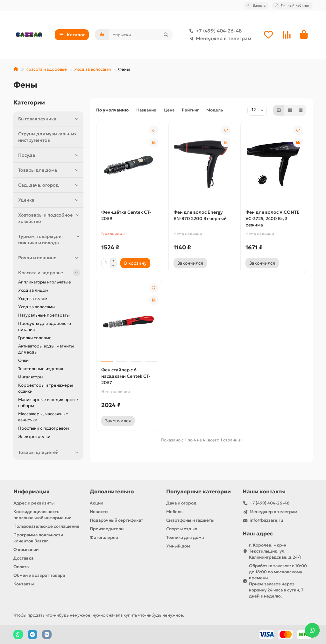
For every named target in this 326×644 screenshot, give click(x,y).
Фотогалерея (104, 537)
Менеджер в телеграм (219, 39)
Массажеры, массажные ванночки (43, 417)
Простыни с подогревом (44, 428)
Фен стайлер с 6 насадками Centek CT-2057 (126, 376)
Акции (96, 503)
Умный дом (178, 546)
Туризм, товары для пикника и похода (49, 239)
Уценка (49, 200)
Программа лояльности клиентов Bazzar (38, 538)
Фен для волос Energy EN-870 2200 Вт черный (200, 215)
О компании (26, 550)
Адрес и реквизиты (34, 503)
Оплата (21, 567)
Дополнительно (112, 492)
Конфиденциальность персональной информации (42, 515)
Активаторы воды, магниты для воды (46, 349)
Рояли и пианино (49, 258)
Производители (107, 529)
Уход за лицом (33, 290)
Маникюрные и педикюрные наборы (48, 403)
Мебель (174, 512)
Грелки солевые (35, 338)
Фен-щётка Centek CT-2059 (126, 215)
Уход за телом (33, 299)
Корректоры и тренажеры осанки (46, 388)
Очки (23, 360)
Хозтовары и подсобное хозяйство (49, 218)
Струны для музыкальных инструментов (47, 137)
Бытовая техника (49, 119)
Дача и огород (181, 503)
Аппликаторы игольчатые (45, 282)
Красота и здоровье (46, 69)
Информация (32, 492)
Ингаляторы (31, 377)
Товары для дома (49, 170)
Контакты (24, 584)
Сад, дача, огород (49, 185)
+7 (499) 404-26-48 (214, 31)
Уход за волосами (92, 69)
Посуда (49, 155)
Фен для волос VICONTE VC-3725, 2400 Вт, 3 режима (273, 218)
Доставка (23, 558)
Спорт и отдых (182, 529)
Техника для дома (185, 537)
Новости (99, 512)
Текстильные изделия (41, 369)
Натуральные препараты (44, 315)
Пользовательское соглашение (46, 526)
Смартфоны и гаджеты (190, 520)
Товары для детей (49, 452)
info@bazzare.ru (266, 520)
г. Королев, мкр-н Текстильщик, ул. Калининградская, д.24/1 (275, 551)
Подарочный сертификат (117, 520)
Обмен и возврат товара (39, 575)
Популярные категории (198, 492)
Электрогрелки (34, 436)
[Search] (141, 35)
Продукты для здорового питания (45, 326)
